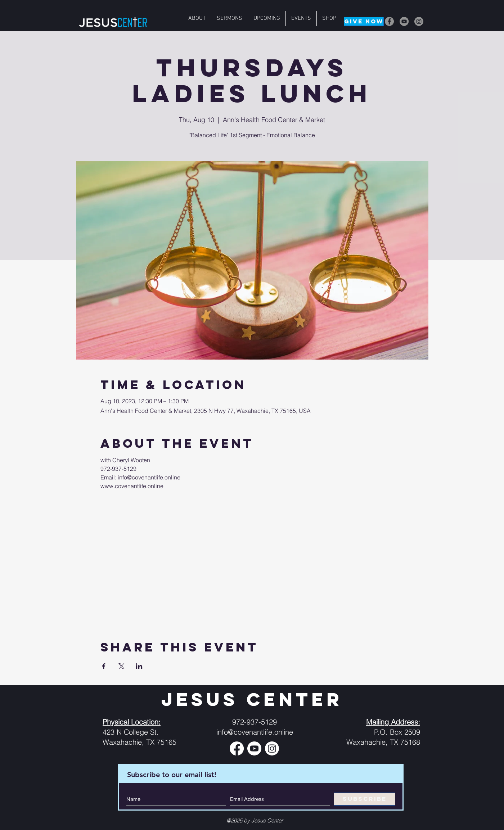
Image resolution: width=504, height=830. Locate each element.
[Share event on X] (121, 666)
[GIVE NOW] (364, 21)
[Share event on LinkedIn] (139, 666)
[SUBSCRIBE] (364, 799)
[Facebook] (389, 21)
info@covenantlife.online (255, 732)
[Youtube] (254, 748)
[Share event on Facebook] (104, 666)
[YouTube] (404, 21)
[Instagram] (419, 21)
